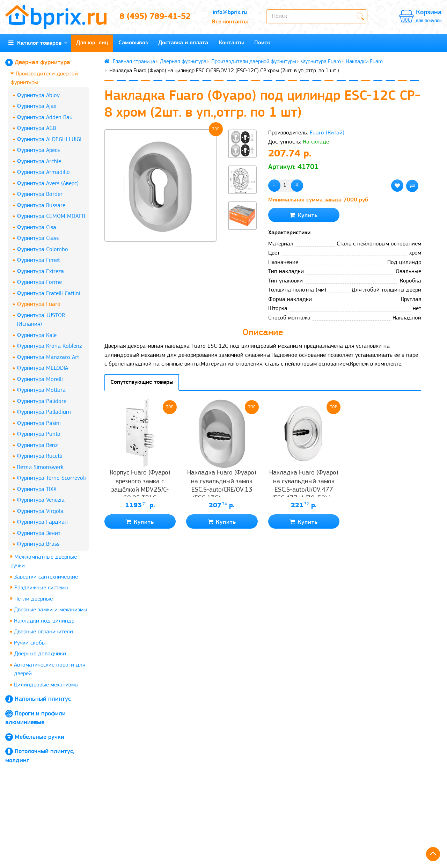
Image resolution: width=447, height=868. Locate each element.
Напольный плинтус (43, 699)
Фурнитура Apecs (38, 150)
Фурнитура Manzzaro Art (48, 357)
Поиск (262, 43)
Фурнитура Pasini (39, 423)
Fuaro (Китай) (327, 133)
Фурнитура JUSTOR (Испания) (41, 320)
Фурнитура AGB (36, 128)
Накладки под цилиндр (44, 621)
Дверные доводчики (38, 653)
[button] (242, 242)
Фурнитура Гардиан (42, 522)
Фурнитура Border (40, 194)
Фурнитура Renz (37, 445)
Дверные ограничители (43, 632)
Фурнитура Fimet (38, 260)
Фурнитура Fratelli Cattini (49, 293)
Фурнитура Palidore (42, 401)
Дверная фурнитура (42, 63)
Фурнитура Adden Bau (45, 117)
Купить (304, 215)
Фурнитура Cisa (36, 227)
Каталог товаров (38, 43)
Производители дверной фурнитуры (44, 78)
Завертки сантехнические (46, 577)
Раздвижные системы (39, 587)
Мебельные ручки (39, 737)
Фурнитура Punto (39, 434)
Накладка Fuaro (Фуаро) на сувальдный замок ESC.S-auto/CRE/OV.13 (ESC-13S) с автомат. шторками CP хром (222, 490)
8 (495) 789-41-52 (155, 17)
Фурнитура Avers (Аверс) (48, 183)
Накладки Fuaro (364, 62)
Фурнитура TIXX (37, 489)
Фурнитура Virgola (40, 511)
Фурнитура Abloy (38, 95)
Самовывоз (133, 43)
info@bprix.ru (230, 12)
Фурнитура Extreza (40, 271)
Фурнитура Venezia (41, 500)
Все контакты (230, 22)
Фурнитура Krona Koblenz (49, 346)
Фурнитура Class (38, 238)
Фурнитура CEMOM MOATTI (51, 216)
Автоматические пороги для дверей (50, 670)
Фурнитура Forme (39, 282)
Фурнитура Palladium (44, 412)
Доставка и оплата (183, 43)
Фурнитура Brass (38, 544)
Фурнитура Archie (39, 161)
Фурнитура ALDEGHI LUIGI (49, 139)
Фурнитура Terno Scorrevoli (51, 478)
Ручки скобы (30, 643)
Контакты (231, 43)
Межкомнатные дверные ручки (44, 561)
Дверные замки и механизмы (51, 610)
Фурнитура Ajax (36, 106)
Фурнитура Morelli (40, 379)
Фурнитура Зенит (39, 533)
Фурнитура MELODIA (42, 368)
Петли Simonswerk (40, 467)
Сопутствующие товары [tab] (142, 382)
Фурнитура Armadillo (43, 172)
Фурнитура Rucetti (40, 456)
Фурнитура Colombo (42, 249)
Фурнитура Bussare (41, 205)
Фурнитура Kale (37, 335)
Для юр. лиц (92, 43)
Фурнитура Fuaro (39, 304)
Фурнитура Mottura (41, 390)
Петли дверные (32, 599)
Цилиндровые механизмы (46, 685)
